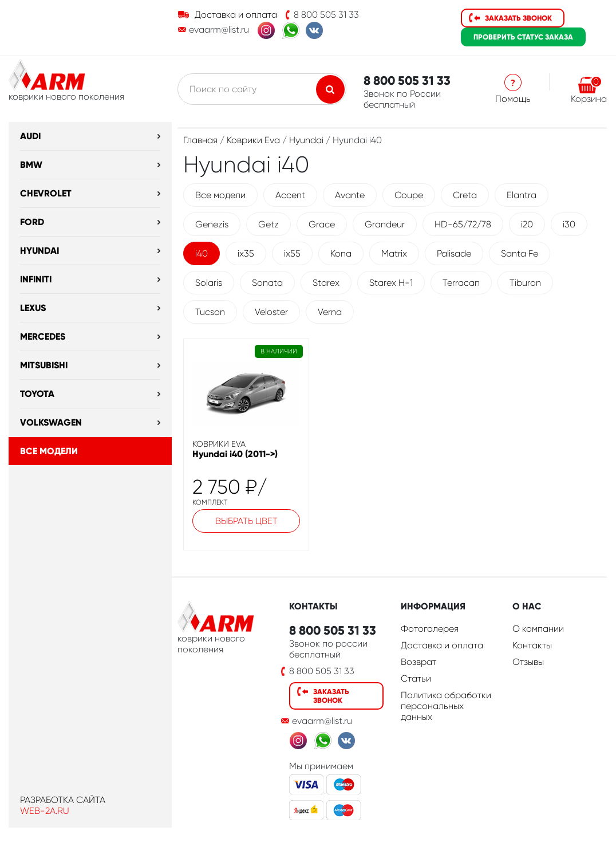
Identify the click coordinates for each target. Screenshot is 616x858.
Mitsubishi (44, 365)
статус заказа (523, 37)
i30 (569, 224)
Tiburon (525, 283)
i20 (527, 224)
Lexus (33, 308)
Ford (32, 222)
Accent (290, 195)
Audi (30, 136)
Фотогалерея (430, 629)
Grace (322, 224)
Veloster (271, 312)
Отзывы (528, 662)
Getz (268, 224)
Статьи (416, 678)
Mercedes (43, 336)
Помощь (513, 99)
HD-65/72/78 (463, 224)
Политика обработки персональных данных (446, 706)
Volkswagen (51, 422)
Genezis (212, 224)
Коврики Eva (253, 140)
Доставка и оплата (236, 15)
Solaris (209, 283)
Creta (465, 195)
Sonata (267, 283)
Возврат (418, 662)
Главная (200, 140)
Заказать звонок (518, 18)
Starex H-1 (391, 283)
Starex (326, 283)
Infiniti (36, 279)
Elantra (522, 195)
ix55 (292, 253)
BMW (31, 165)
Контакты (532, 645)
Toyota (37, 394)
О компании (538, 629)
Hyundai (40, 251)
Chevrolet (46, 193)
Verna (330, 312)
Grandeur (385, 224)
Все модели (49, 451)
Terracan (461, 283)
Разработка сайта (63, 800)
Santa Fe (520, 253)
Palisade (454, 253)
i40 (202, 253)
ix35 (246, 253)
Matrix (394, 253)
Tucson (210, 312)
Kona (341, 253)
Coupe (409, 195)
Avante (350, 195)
